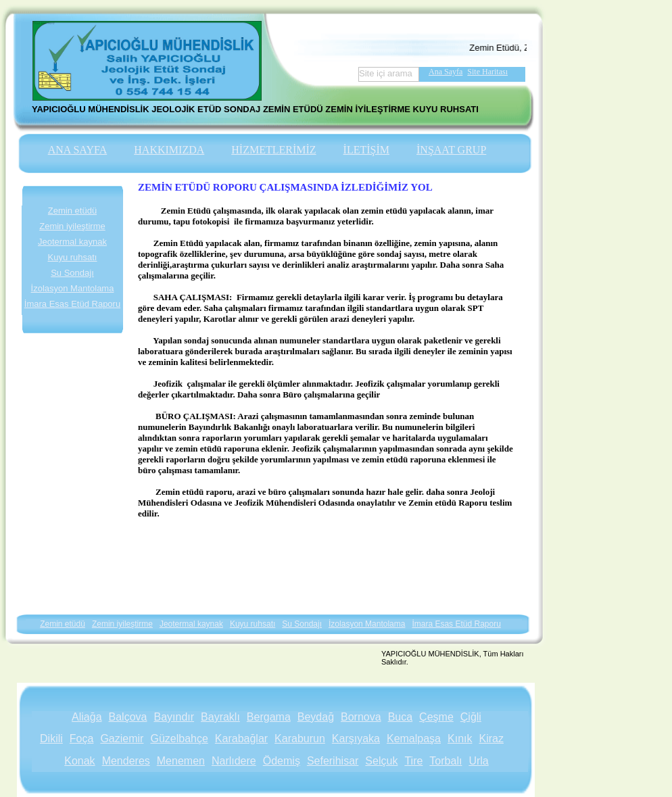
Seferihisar (333, 761)
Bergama (269, 717)
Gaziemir (122, 739)
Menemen (181, 761)
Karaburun (300, 739)
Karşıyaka (356, 739)
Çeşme (436, 717)
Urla (478, 761)
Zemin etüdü (72, 211)
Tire (413, 761)
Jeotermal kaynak (72, 242)
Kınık (460, 739)
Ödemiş (282, 761)
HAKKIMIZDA (169, 150)
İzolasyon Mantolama (73, 288)
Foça (82, 739)
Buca (400, 717)
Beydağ (316, 717)
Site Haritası (487, 72)
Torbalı (446, 761)
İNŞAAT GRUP (451, 150)
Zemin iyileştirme (72, 226)
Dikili (51, 739)
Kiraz (491, 739)
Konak (79, 761)
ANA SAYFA (78, 150)
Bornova (361, 717)
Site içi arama (386, 73)
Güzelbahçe (179, 739)
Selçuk (381, 761)
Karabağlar (241, 739)
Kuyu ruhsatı (73, 257)
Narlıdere (234, 761)
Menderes (126, 761)
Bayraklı (220, 717)
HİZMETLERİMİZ (273, 150)
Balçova (128, 717)
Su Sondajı (72, 273)
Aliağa (87, 717)
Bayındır (174, 717)
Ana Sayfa (446, 72)
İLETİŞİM (366, 150)
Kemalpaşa (414, 739)
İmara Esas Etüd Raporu (72, 304)
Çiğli (471, 717)
